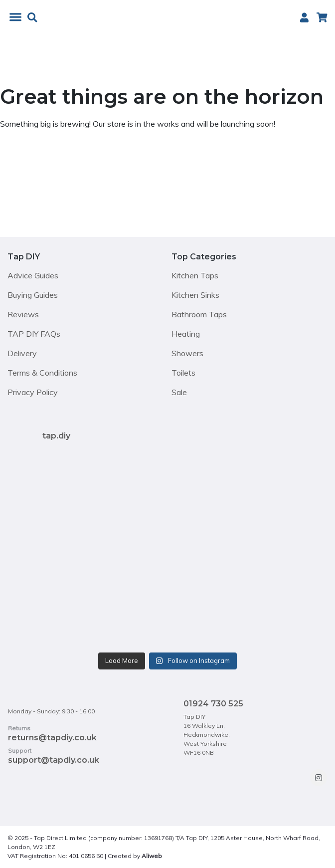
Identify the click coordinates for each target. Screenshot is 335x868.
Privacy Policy (33, 392)
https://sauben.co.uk (192, 856)
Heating (186, 334)
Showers (187, 353)
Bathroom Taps (199, 314)
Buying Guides (33, 295)
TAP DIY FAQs (34, 334)
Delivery (22, 353)
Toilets (183, 373)
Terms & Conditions (42, 373)
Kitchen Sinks (195, 295)
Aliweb (152, 856)
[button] (32, 18)
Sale (179, 392)
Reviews (23, 314)
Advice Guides (33, 275)
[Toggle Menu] (17, 17)
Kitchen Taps (195, 275)
